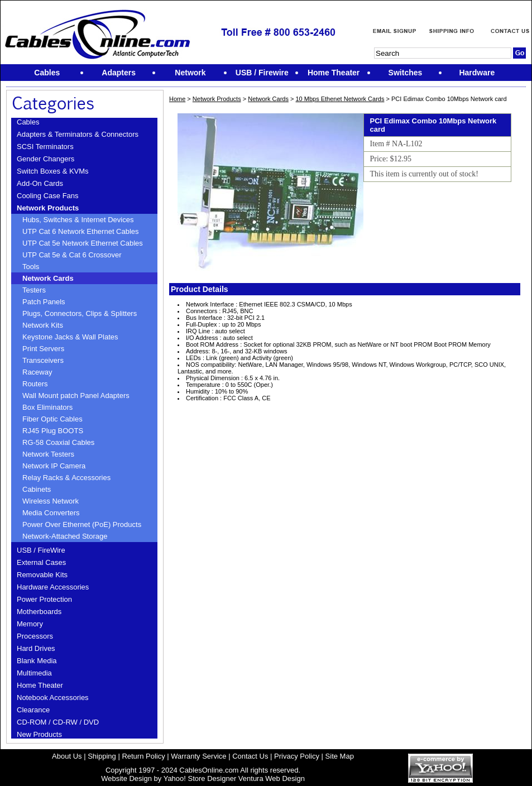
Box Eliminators (47, 407)
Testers (34, 290)
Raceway (37, 372)
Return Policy (143, 756)
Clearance (33, 710)
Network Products (48, 208)
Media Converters (51, 513)
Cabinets (37, 489)
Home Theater (40, 685)
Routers (35, 384)
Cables (28, 122)
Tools (31, 267)
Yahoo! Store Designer (200, 778)
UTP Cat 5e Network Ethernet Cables (83, 243)
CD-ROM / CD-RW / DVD (58, 722)
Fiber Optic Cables (52, 419)
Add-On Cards (40, 183)
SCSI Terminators (45, 147)
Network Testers (48, 454)
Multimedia (34, 673)
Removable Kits (42, 575)
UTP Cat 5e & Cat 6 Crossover (72, 255)
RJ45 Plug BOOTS (53, 431)
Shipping (102, 756)
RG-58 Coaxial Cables (58, 442)
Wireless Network (51, 501)
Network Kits (43, 325)
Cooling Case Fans (48, 196)
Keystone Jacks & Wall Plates (70, 337)
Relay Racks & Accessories (66, 478)
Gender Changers (45, 159)
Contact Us (250, 756)
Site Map (340, 756)
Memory (30, 624)
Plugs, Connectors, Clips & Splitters (80, 313)
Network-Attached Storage (65, 536)
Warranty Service (198, 756)
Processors (35, 636)
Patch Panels (44, 302)
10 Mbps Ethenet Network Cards (340, 99)
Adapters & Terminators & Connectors (78, 134)
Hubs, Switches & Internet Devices (78, 220)
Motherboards (39, 612)
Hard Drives (36, 648)
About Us (67, 756)
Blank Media (37, 661)
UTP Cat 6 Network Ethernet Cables (81, 231)
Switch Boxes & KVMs (53, 171)
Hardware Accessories (53, 587)
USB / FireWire (41, 550)
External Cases (41, 562)
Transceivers (43, 360)
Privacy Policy (297, 756)
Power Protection (44, 599)
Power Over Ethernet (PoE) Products (82, 524)
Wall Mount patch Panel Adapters (76, 396)
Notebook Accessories (53, 698)
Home (177, 99)
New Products (39, 734)
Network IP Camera (54, 466)
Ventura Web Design (272, 778)
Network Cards (48, 278)
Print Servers (43, 349)
